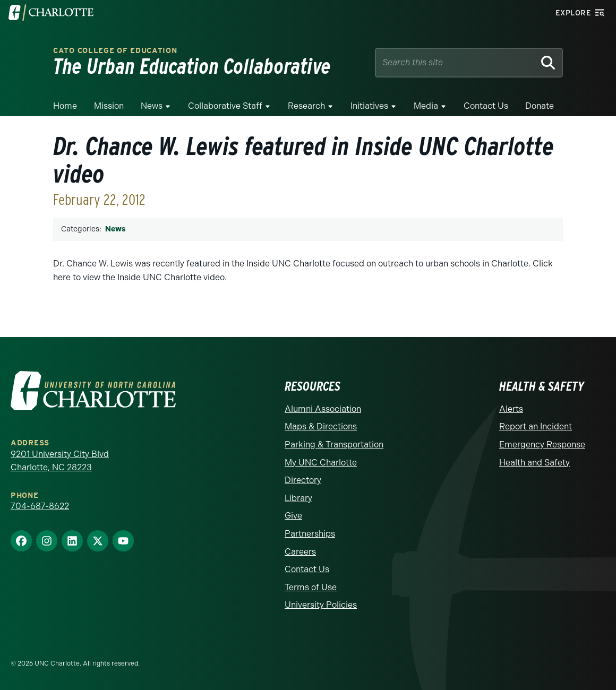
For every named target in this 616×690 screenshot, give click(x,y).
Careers (300, 552)
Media (426, 106)
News (152, 106)
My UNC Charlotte (321, 463)
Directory (303, 480)
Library (298, 498)
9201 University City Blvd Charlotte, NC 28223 (60, 461)
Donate (540, 106)
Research (306, 106)
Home (65, 106)
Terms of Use (311, 587)
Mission (109, 106)
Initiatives (369, 106)
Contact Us (486, 106)
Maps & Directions (321, 426)
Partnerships (310, 534)
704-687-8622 (40, 506)
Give (293, 516)
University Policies (321, 605)
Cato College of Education (115, 51)
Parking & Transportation (334, 445)
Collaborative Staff (225, 106)
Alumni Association (323, 409)
